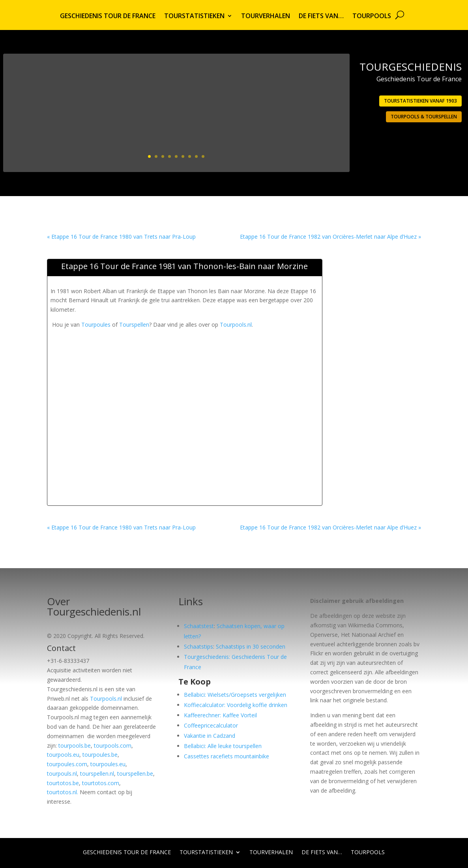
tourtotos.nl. (63, 792)
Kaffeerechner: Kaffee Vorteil (220, 715)
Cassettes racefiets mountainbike (227, 756)
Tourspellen (134, 325)
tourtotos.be (63, 783)
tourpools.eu (63, 755)
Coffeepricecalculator (211, 725)
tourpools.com (113, 745)
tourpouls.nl (62, 774)
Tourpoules (96, 325)
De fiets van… (321, 17)
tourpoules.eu (108, 764)
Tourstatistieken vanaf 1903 (420, 101)
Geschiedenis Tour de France (108, 17)
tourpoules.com (67, 764)
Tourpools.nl (236, 325)
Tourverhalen (266, 17)
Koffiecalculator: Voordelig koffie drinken (236, 705)
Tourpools (372, 17)
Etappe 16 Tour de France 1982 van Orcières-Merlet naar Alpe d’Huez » (330, 237)
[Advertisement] (194, 347)
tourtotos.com (101, 783)
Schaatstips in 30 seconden (251, 646)
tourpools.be (75, 745)
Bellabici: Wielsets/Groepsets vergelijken (235, 695)
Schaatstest (199, 626)
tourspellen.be (135, 774)
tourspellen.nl (97, 774)
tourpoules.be (100, 755)
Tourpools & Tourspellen (424, 117)
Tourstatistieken (194, 17)
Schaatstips (198, 646)
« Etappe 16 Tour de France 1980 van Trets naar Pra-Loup (121, 237)
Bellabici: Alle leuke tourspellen (223, 746)
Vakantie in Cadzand (210, 736)
